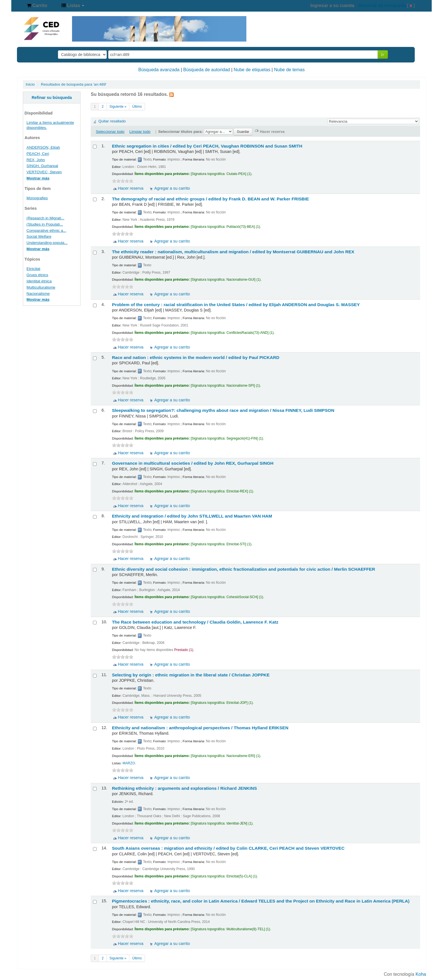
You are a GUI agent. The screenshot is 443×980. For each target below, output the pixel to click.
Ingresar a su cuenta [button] (332, 6)
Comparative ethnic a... (46, 231)
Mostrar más (38, 178)
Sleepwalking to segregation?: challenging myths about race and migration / (223, 410)
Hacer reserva (131, 188)
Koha (421, 974)
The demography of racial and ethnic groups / (210, 199)
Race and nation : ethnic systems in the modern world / (196, 357)
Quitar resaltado (112, 121)
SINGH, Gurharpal (42, 166)
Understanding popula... (47, 243)
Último (137, 107)
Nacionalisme (38, 294)
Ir (383, 54)
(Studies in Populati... (45, 224)
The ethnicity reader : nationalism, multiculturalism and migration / (233, 252)
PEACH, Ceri (38, 154)
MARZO (129, 763)
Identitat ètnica (39, 281)
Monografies (37, 198)
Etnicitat (33, 269)
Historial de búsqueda (382, 6)
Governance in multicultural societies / (193, 463)
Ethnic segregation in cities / (207, 146)
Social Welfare (39, 236)
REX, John (36, 160)
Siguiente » (118, 107)
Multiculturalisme (41, 287)
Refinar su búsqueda (52, 98)
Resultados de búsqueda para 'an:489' (74, 84)
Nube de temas (289, 70)
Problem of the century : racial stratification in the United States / (236, 305)
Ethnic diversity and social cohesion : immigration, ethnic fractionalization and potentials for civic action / (243, 569)
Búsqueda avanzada (159, 70)
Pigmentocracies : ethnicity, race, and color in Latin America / (261, 901)
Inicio (30, 84)
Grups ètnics (37, 275)
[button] (37, 6)
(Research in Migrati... (45, 218)
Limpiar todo (140, 132)
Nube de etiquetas (252, 70)
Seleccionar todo (110, 132)
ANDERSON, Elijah (43, 147)
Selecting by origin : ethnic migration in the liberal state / (191, 675)
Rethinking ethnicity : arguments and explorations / (184, 788)
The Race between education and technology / (195, 622)
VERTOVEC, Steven (44, 172)
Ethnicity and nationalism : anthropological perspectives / (200, 728)
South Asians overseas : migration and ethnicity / (228, 848)
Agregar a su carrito (172, 188)
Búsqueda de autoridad (207, 70)
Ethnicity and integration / (192, 516)
